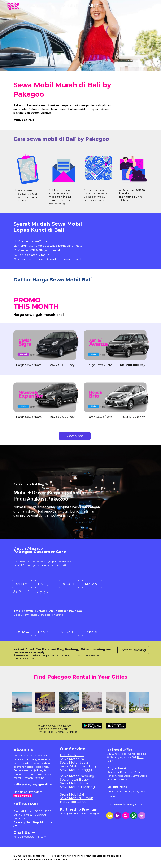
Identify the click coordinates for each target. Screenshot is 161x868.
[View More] (75, 436)
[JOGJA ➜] (22, 632)
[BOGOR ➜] (69, 584)
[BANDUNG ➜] (45, 632)
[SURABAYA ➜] (69, 632)
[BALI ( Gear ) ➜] (45, 584)
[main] (63, 89)
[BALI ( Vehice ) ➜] (22, 584)
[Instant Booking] (133, 650)
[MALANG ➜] (92, 584)
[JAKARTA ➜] (92, 632)
